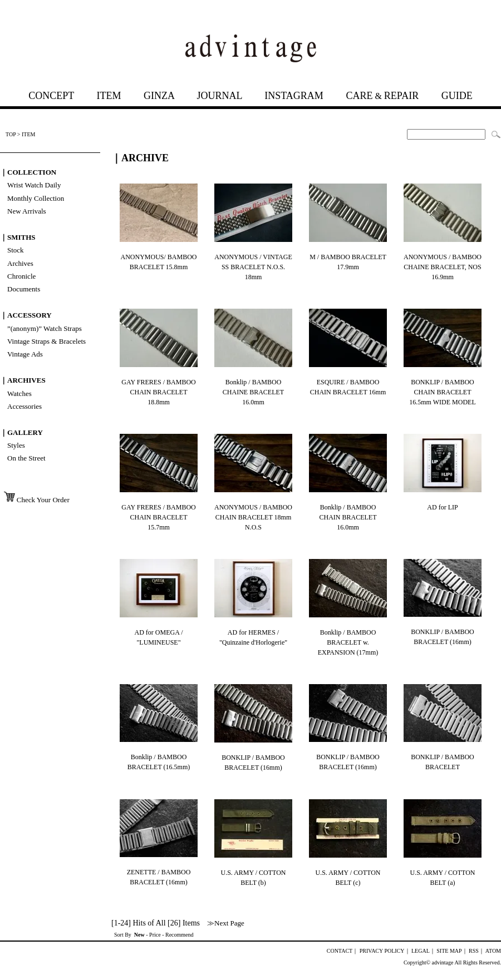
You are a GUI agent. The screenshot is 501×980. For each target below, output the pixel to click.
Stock (16, 250)
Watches (19, 394)
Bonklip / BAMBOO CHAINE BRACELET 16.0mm (253, 392)
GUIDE (457, 96)
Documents (24, 289)
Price (155, 935)
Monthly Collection (36, 198)
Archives (20, 263)
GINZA (159, 96)
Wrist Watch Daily (34, 185)
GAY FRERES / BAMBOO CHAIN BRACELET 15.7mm (158, 517)
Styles (16, 445)
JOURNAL (219, 96)
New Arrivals (27, 211)
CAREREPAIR (382, 96)
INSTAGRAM (294, 96)
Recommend (180, 935)
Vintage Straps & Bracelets (46, 341)
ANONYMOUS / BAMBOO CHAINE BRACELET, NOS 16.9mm (443, 267)
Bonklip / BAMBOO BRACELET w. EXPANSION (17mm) (348, 642)
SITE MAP (449, 951)
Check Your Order (35, 500)
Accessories (24, 406)
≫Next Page (226, 923)
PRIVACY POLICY (382, 951)
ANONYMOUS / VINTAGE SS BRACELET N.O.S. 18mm (253, 267)
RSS (474, 951)
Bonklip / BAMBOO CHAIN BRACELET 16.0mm (348, 517)
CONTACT (340, 951)
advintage (443, 962)
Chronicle (21, 276)
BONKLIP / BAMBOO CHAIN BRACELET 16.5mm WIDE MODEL (442, 392)
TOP (11, 134)
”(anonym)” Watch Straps (45, 328)
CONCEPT (51, 96)
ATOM (493, 951)
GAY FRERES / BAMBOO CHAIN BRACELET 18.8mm (158, 392)
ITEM (109, 96)
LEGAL (421, 951)
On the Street (26, 458)
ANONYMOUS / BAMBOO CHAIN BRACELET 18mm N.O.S (253, 517)
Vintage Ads (25, 354)
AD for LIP (442, 507)
